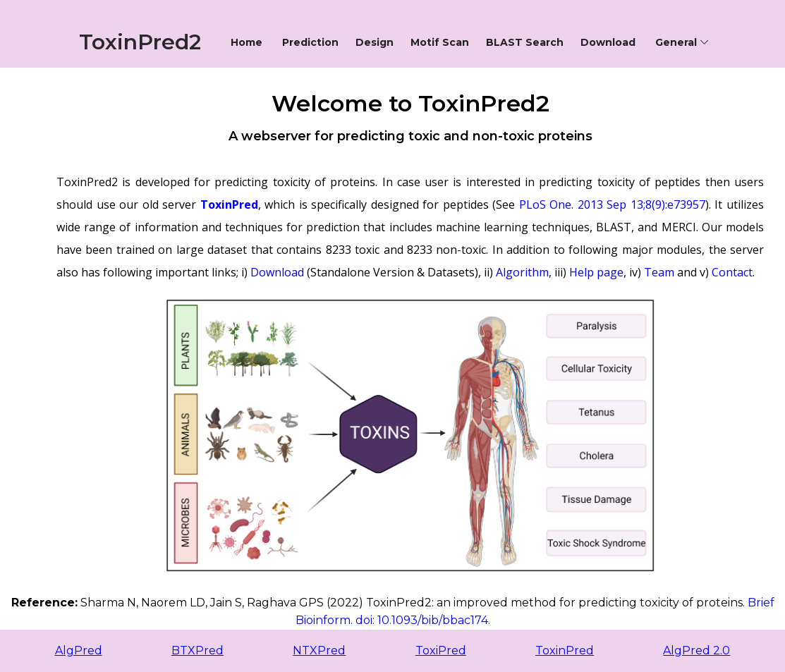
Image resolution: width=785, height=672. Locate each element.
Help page (596, 272)
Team (659, 272)
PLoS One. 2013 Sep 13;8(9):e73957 (612, 204)
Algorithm (522, 272)
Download (277, 272)
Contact (732, 272)
